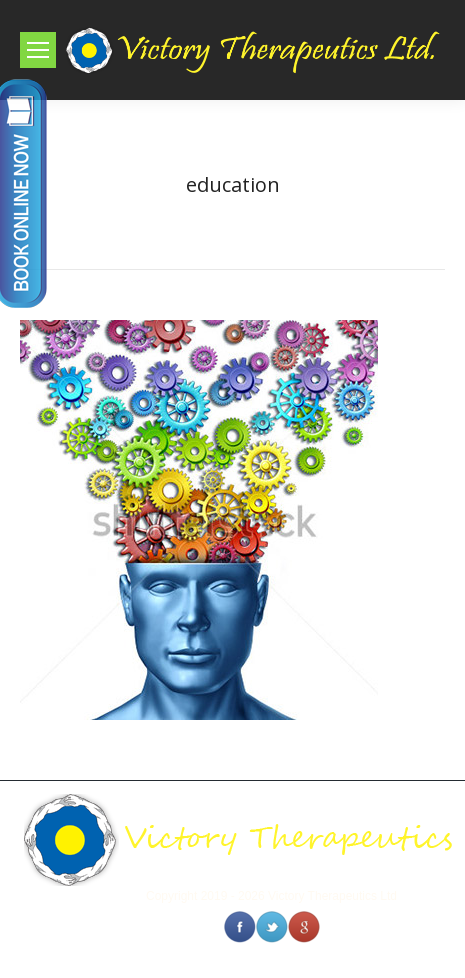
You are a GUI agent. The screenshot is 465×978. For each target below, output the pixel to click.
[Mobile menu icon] (38, 50)
